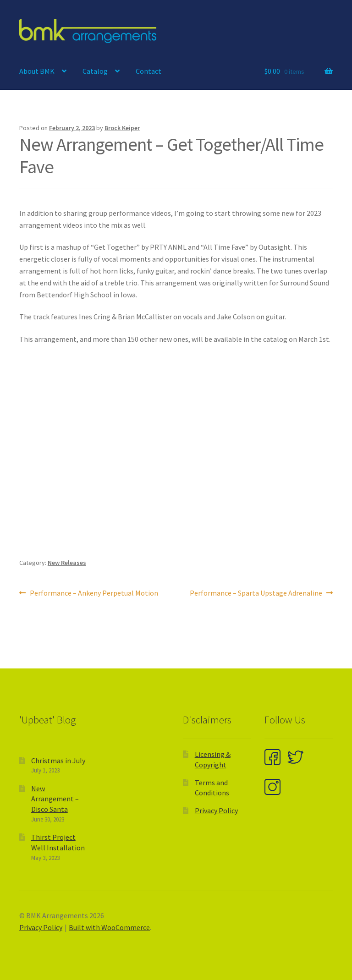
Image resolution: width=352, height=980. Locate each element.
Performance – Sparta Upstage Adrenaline (256, 593)
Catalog (95, 71)
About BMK (37, 71)
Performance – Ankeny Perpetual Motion (94, 593)
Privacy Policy (216, 810)
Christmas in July (58, 761)
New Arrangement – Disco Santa (55, 799)
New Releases (67, 563)
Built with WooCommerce (109, 927)
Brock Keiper (122, 128)
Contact (148, 71)
